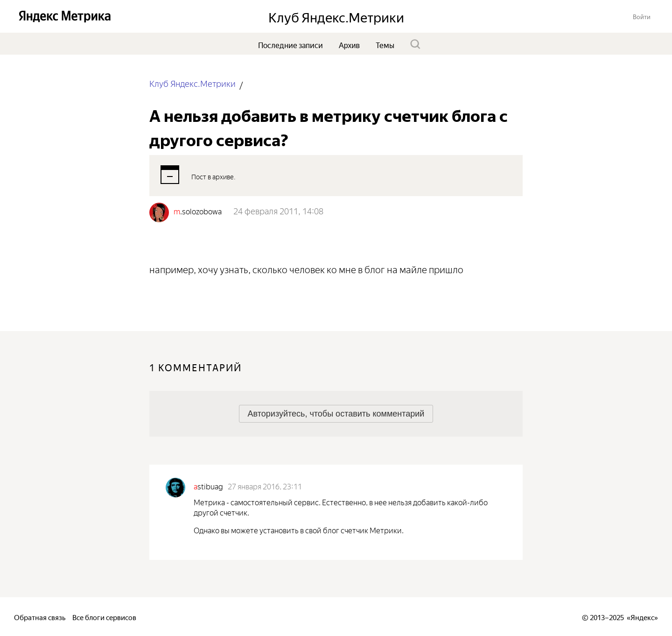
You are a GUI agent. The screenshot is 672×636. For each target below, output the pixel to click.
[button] (642, 16)
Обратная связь (40, 617)
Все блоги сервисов (104, 617)
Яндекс (642, 617)
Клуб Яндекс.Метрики (192, 83)
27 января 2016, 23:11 (265, 486)
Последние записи (290, 44)
